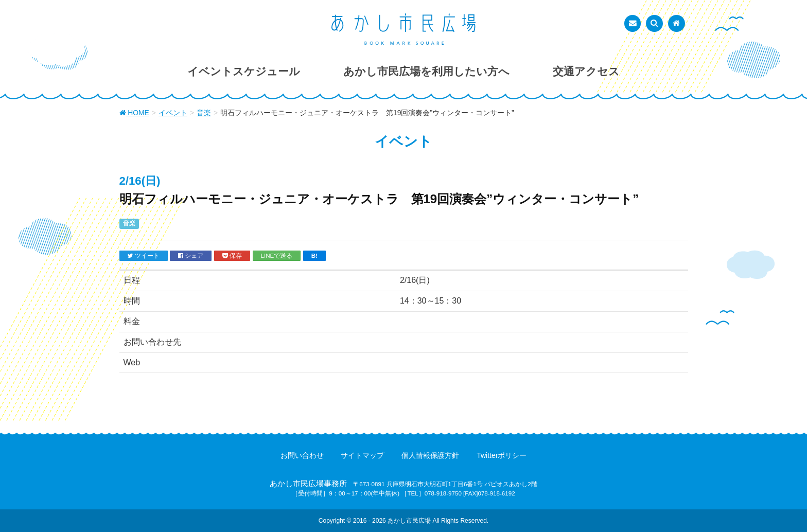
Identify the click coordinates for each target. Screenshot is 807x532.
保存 (232, 256)
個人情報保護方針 (430, 455)
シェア (191, 256)
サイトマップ (362, 455)
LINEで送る (277, 255)
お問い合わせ (302, 455)
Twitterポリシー (502, 455)
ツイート (144, 256)
